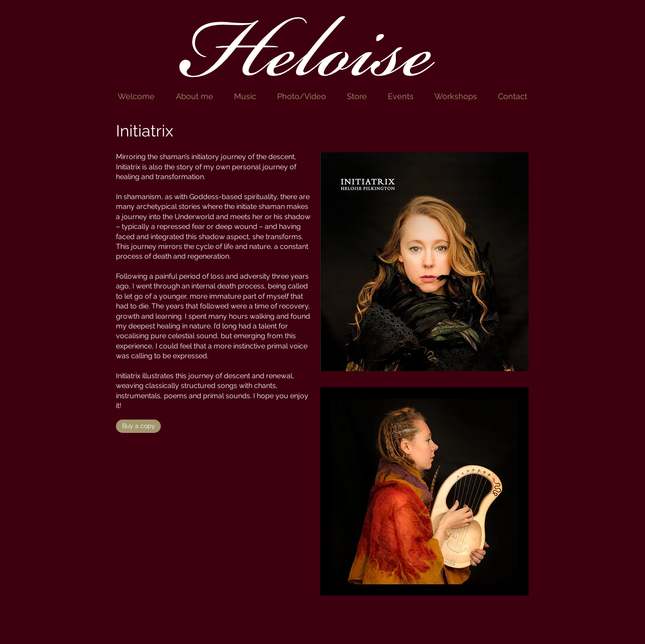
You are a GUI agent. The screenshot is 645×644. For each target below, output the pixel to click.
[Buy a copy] (138, 426)
